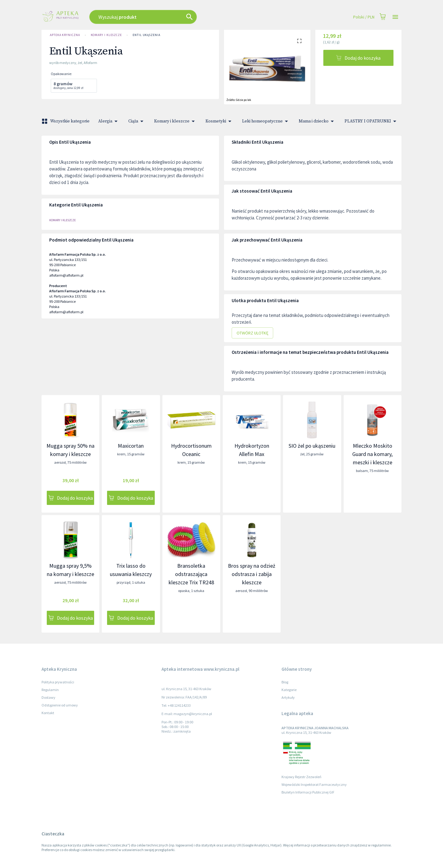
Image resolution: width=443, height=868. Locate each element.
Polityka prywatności (58, 682)
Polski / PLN (364, 17)
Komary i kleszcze (106, 35)
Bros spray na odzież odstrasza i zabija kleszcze (252, 574)
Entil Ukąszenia (146, 35)
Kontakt (48, 713)
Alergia (109, 121)
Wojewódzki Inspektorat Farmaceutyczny (314, 784)
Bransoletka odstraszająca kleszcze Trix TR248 (191, 574)
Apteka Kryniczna (65, 35)
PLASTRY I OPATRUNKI (371, 121)
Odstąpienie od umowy (60, 705)
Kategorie (289, 690)
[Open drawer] (395, 17)
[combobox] (176, 17)
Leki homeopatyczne (266, 121)
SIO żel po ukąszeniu (312, 446)
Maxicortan (131, 446)
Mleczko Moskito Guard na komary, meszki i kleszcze (372, 454)
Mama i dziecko (317, 121)
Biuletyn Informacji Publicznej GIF (308, 792)
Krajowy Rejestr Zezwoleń (301, 777)
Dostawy (48, 697)
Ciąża (137, 121)
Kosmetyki (220, 121)
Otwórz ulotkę (252, 333)
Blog (285, 682)
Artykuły (288, 697)
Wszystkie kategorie (66, 121)
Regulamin (50, 690)
